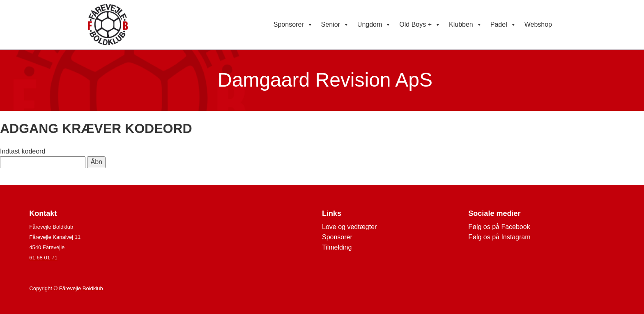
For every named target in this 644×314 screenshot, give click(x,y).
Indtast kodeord (23, 151)
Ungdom (374, 25)
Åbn (96, 162)
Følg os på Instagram (499, 237)
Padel (503, 25)
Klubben (466, 25)
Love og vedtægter (349, 227)
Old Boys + (420, 25)
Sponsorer (293, 25)
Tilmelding (337, 247)
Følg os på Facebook (499, 227)
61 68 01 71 (43, 258)
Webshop (538, 24)
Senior (335, 25)
